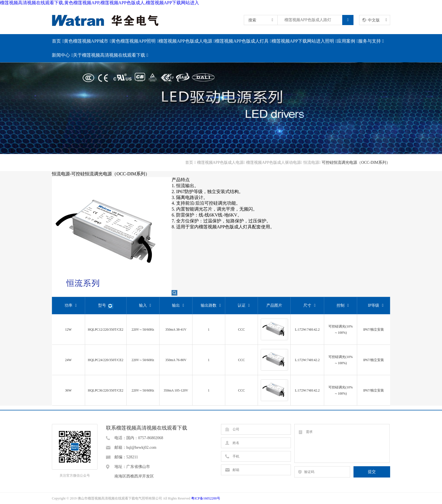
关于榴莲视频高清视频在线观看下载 (109, 55)
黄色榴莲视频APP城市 (86, 41)
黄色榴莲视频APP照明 (133, 41)
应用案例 (346, 41)
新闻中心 (61, 55)
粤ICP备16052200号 (206, 498)
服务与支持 (370, 41)
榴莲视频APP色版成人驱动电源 (273, 163)
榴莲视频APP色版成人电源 (185, 41)
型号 (106, 306)
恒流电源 (311, 163)
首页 (56, 41)
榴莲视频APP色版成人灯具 (242, 41)
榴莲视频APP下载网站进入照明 (303, 41)
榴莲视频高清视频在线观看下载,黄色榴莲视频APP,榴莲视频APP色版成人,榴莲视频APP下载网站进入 (100, 3)
